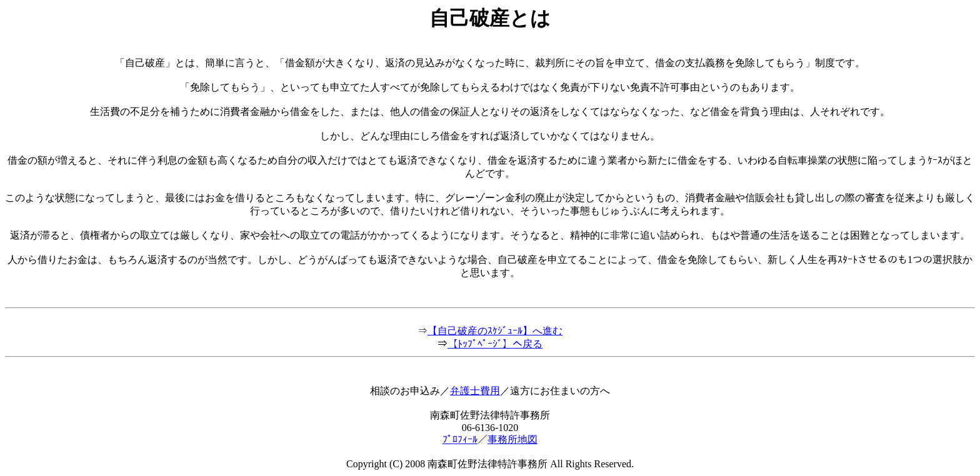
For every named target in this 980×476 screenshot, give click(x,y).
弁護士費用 (475, 391)
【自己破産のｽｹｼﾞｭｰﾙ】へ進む (495, 331)
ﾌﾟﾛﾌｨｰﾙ (460, 439)
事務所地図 (512, 439)
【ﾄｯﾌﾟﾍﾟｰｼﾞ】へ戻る (495, 344)
